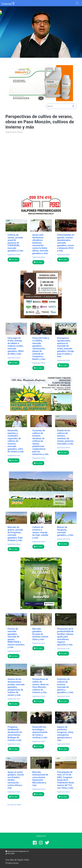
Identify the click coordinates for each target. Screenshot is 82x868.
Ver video (14, 260)
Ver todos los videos (14, 805)
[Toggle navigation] (77, 3)
